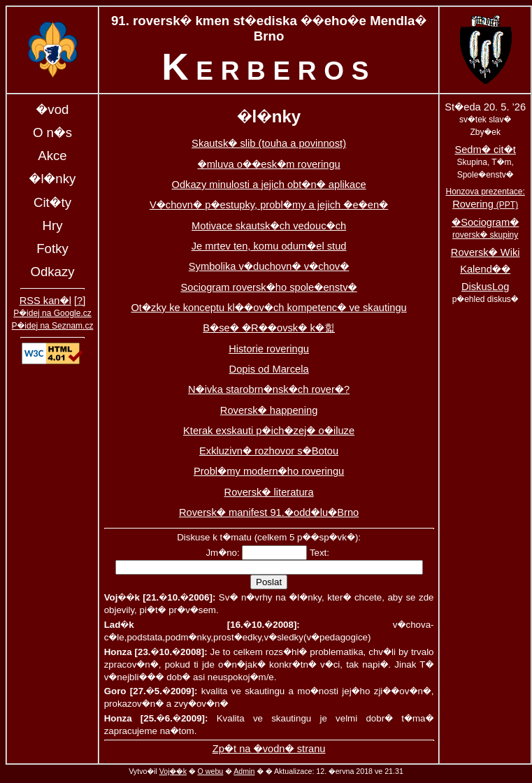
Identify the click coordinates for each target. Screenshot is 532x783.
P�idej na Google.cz (52, 313)
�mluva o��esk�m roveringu (268, 164)
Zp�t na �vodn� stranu (269, 749)
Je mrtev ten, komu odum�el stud (269, 246)
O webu (211, 771)
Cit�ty (52, 202)
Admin (244, 771)
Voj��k (173, 771)
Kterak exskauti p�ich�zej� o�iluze (269, 431)
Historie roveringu (269, 349)
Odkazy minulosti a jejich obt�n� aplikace (269, 185)
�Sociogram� (485, 228)
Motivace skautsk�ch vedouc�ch (269, 226)
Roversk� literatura (269, 492)
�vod (53, 109)
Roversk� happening (269, 410)
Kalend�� (485, 269)
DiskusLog (485, 287)
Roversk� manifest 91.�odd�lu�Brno (269, 512)
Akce (52, 156)
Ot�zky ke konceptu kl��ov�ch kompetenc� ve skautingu (268, 308)
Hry (52, 225)
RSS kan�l (45, 301)
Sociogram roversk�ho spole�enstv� (268, 287)
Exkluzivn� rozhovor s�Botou (269, 451)
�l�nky (53, 179)
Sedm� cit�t (485, 150)
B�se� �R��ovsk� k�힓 (269, 328)
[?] (80, 301)
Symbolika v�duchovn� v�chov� (269, 266)
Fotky (52, 249)
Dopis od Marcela (269, 369)
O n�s (52, 132)
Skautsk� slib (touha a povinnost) (269, 143)
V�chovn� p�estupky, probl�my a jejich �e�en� (269, 205)
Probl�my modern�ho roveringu (269, 471)
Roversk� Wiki (486, 252)
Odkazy (52, 272)
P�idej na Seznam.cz (53, 326)
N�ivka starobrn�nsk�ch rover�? (269, 389)
